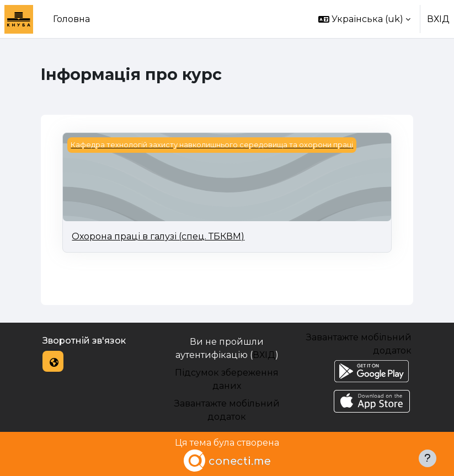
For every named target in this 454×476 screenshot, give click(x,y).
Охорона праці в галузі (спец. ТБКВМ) (158, 236)
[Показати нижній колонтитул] (428, 458)
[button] (364, 19)
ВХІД (438, 19)
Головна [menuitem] (71, 19)
